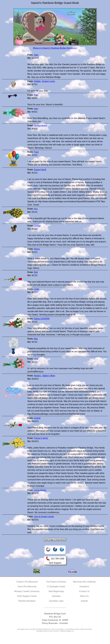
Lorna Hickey (40, 490)
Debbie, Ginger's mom (45, 81)
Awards (84, 601)
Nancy (37, 249)
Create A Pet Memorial (27, 582)
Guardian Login (56, 601)
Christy (37, 226)
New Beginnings (56, 591)
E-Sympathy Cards (56, 587)
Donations (84, 587)
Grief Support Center (27, 596)
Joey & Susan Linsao (44, 517)
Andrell (37, 418)
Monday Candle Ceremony (27, 591)
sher (36, 359)
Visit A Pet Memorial (27, 587)
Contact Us (84, 591)
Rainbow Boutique (27, 601)
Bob (36, 272)
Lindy (37, 289)
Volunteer (56, 596)
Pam (36, 95)
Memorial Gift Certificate (84, 582)
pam (36, 109)
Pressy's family (41, 438)
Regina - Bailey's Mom (45, 376)
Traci (36, 152)
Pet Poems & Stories (56, 582)
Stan (36, 55)
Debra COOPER (42, 319)
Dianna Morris (41, 125)
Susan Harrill (40, 170)
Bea (36, 339)
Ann (36, 209)
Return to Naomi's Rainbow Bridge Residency (55, 48)
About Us (84, 596)
